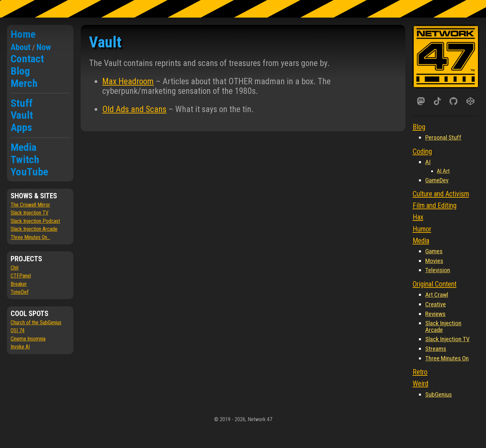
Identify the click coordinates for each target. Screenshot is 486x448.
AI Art (443, 171)
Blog (20, 71)
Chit (15, 268)
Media (24, 147)
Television (438, 270)
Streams (436, 349)
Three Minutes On (447, 358)
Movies (434, 261)
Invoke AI (20, 347)
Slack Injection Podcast (35, 221)
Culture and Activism (441, 194)
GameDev (437, 180)
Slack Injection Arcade (34, 229)
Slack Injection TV (30, 213)
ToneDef (20, 292)
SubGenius (439, 394)
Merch (24, 83)
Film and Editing (435, 205)
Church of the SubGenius (36, 322)
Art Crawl (437, 295)
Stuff (22, 103)
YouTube (29, 172)
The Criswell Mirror (30, 205)
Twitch (25, 160)
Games (434, 251)
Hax (418, 217)
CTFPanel (21, 276)
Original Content (435, 284)
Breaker (19, 284)
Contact (27, 59)
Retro (420, 372)
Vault (22, 115)
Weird (420, 384)
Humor (422, 229)
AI (428, 162)
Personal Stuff (443, 137)
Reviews (435, 314)
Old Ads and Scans (134, 109)
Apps (21, 127)
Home (23, 34)
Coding (422, 151)
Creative (436, 304)
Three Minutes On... (30, 237)
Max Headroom (128, 81)
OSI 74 (18, 330)
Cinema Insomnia (28, 339)
